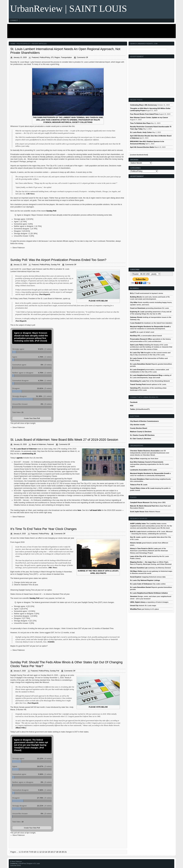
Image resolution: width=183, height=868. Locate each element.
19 (60, 852)
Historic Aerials (136, 543)
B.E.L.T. (133, 293)
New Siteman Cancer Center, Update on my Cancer (149, 117)
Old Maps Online (136, 571)
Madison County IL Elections (141, 432)
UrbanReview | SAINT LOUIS (69, 8)
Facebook (134, 402)
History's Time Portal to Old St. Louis (144, 548)
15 (49, 852)
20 (63, 852)
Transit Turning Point (138, 384)
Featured (35, 57)
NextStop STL (135, 336)
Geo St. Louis (135, 537)
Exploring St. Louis (137, 312)
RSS (132, 406)
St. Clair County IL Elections (141, 439)
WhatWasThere (136, 609)
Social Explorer (136, 577)
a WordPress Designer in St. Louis (29, 864)
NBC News (53, 568)
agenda (20, 458)
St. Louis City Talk (137, 353)
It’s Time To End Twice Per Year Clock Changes (43, 529)
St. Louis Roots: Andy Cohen (141, 132)
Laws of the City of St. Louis (141, 556)
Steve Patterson (17, 862)
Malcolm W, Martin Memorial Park (143, 506)
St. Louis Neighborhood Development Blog (146, 375)
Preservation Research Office (141, 339)
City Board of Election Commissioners (144, 421)
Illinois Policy (21, 728)
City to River (135, 459)
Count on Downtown (138, 308)
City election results (138, 425)
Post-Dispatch (45, 294)
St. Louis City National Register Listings (145, 580)
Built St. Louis (135, 532)
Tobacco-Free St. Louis (139, 485)
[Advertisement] (91, 31)
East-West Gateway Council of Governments (147, 462)
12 (40, 852)
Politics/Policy (45, 57)
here (79, 510)
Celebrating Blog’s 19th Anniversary (144, 105)
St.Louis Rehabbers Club (139, 479)
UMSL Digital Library (138, 602)
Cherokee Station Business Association (145, 451)
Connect (14, 20)
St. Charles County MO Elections (142, 435)
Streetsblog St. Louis (138, 381)
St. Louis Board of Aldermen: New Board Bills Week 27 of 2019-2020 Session (64, 440)
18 (57, 852)
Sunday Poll (51, 211)
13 (43, 852)
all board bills (96, 510)
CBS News (30, 194)
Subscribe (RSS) (15, 866)
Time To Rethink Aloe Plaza (140, 123)
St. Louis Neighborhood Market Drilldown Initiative (149, 593)
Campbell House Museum (140, 502)
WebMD (51, 642)
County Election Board (139, 428)
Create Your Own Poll (32, 418)
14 (46, 852)
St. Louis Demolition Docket (141, 364)
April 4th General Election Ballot (142, 147)
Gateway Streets (136, 317)
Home (13, 44)
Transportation (66, 57)
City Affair (134, 302)
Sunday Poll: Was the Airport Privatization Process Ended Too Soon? (58, 260)
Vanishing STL (136, 388)
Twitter (133, 409)
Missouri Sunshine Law (139, 568)
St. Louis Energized (137, 370)
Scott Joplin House (137, 512)
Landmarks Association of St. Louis (143, 470)
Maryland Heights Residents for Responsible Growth (150, 326)
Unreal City (134, 606)
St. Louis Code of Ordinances (141, 584)
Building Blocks (136, 297)
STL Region (55, 57)
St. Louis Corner (136, 358)
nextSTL (133, 332)
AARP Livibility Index (138, 524)
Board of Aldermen (39, 444)
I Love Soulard (136, 323)
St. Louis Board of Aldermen (25, 449)
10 (35, 852)
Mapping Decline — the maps (141, 562)
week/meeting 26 (29, 454)
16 (52, 852)
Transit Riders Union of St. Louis (142, 488)
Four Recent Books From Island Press (144, 114)
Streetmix (134, 596)
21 (66, 852)
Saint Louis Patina (137, 345)
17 (54, 852)
